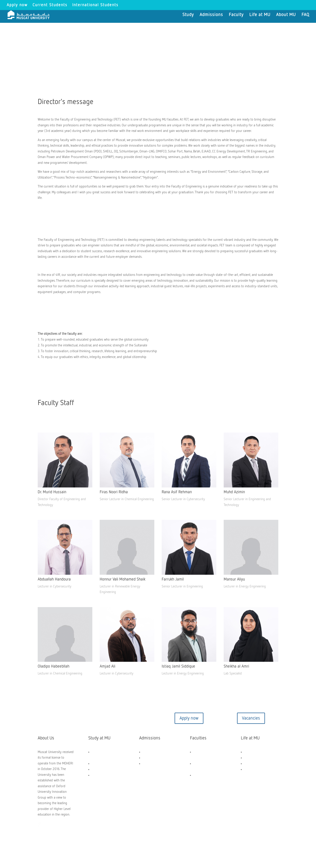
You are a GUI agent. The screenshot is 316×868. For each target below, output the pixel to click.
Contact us (65, 718)
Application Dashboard (158, 764)
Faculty (236, 15)
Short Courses (101, 775)
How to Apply (152, 758)
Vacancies (251, 718)
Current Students (50, 5)
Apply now (17, 5)
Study (188, 15)
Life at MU (260, 15)
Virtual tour (127, 718)
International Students (95, 5)
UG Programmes (103, 764)
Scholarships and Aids (157, 752)
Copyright (48, 844)
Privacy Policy (125, 844)
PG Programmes (103, 769)
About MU (286, 15)
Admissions (211, 15)
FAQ (305, 15)
